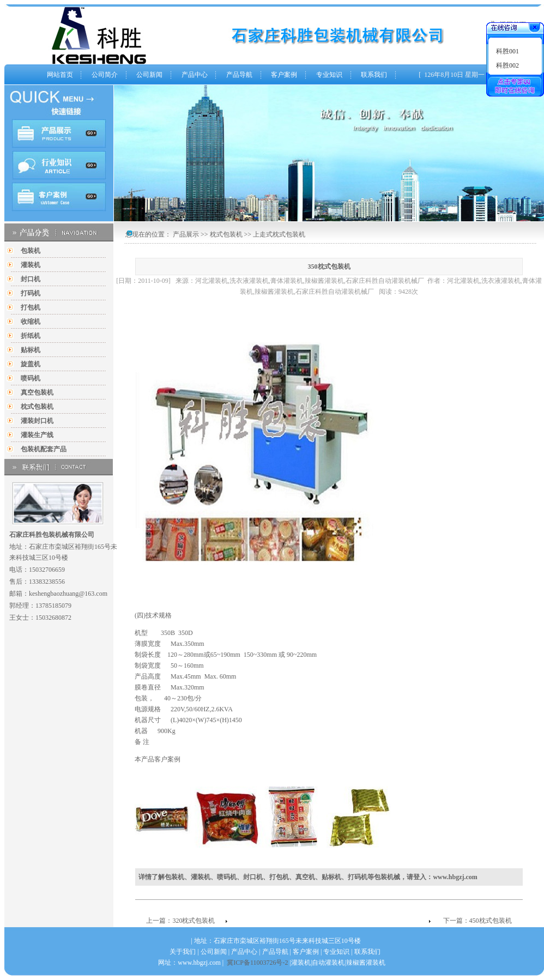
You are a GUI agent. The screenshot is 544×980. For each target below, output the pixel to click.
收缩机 (31, 322)
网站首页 (60, 75)
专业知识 (329, 75)
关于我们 (183, 952)
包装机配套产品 (44, 449)
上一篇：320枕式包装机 (180, 921)
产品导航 (239, 75)
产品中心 (195, 75)
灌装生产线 (37, 435)
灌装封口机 (37, 421)
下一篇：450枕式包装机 (477, 921)
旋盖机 (31, 364)
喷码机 (31, 378)
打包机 (31, 307)
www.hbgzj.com (455, 877)
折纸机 (31, 336)
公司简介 (105, 75)
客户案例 (284, 75)
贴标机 (31, 350)
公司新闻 (149, 75)
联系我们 (374, 75)
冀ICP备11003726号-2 (257, 963)
